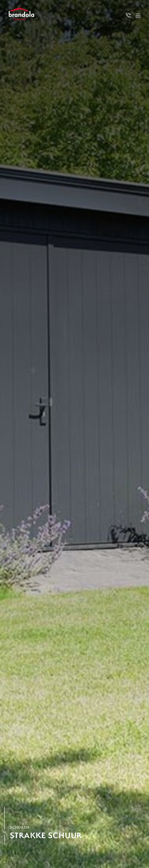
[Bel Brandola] (128, 15)
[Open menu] (138, 16)
